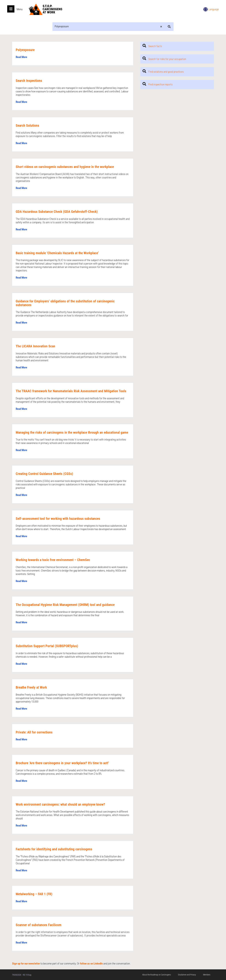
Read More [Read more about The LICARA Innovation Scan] (21, 367)
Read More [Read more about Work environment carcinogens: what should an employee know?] (21, 826)
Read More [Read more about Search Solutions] (21, 143)
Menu (20, 9)
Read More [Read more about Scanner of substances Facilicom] (21, 943)
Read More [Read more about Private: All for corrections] (21, 739)
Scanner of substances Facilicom (39, 925)
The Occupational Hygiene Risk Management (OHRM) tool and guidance (65, 605)
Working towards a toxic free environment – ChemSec (53, 560)
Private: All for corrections (34, 732)
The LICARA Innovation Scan (35, 346)
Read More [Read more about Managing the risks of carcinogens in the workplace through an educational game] (21, 450)
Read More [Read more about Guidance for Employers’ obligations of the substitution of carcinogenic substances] (21, 323)
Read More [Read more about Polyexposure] (21, 57)
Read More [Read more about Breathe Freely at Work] (21, 709)
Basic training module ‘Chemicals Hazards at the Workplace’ (57, 253)
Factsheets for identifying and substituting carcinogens (54, 849)
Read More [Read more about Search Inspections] (21, 102)
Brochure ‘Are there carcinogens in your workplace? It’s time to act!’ (62, 763)
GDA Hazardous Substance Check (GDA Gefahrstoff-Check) (57, 212)
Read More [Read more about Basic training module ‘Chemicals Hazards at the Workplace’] (21, 278)
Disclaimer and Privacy (187, 975)
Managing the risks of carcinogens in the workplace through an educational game (72, 432)
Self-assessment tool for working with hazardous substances (58, 519)
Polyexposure (25, 50)
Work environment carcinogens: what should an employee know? (60, 804)
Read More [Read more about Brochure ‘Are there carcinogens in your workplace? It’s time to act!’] (21, 781)
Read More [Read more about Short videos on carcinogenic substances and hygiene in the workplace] (21, 188)
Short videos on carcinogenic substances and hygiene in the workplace (65, 167)
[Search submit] (169, 26)
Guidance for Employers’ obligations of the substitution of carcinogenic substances (65, 303)
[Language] (206, 9)
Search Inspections (29, 81)
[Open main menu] (11, 9)
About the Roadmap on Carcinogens (157, 975)
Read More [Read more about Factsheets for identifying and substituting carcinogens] (21, 870)
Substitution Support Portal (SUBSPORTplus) (47, 646)
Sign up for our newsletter (26, 964)
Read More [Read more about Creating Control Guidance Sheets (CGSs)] (21, 495)
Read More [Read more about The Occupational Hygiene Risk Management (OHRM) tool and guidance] (21, 622)
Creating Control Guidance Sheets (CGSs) (44, 474)
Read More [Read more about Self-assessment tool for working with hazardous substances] (21, 536)
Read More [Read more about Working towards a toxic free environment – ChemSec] (21, 581)
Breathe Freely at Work (31, 687)
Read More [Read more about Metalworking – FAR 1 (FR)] (21, 901)
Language (214, 9)
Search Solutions (27, 126)
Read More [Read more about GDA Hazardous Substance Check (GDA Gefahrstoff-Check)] (21, 229)
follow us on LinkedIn (91, 964)
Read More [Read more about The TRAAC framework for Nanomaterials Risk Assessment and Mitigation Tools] (21, 409)
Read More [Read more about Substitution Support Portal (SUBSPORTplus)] (21, 664)
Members (207, 975)
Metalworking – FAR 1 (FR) (34, 894)
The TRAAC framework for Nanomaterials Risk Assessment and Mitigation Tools (71, 391)
